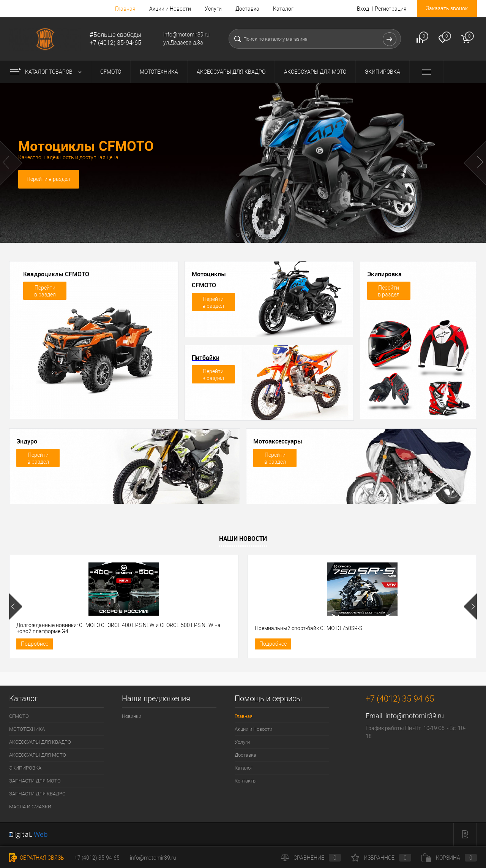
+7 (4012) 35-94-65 (97, 858)
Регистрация (391, 9)
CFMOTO (19, 717)
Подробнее (35, 644)
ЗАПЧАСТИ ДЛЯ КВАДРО (37, 795)
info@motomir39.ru (415, 717)
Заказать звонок (447, 8)
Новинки (132, 717)
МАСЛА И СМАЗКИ (30, 808)
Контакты (246, 782)
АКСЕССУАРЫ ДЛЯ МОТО (38, 756)
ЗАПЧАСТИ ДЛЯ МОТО (35, 782)
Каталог (283, 9)
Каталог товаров (48, 72)
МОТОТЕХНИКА (27, 730)
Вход (363, 9)
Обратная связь (37, 858)
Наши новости (243, 539)
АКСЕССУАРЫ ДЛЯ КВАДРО (40, 743)
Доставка (247, 9)
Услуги (213, 9)
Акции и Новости (170, 9)
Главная (125, 9)
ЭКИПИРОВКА (25, 769)
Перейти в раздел (49, 180)
